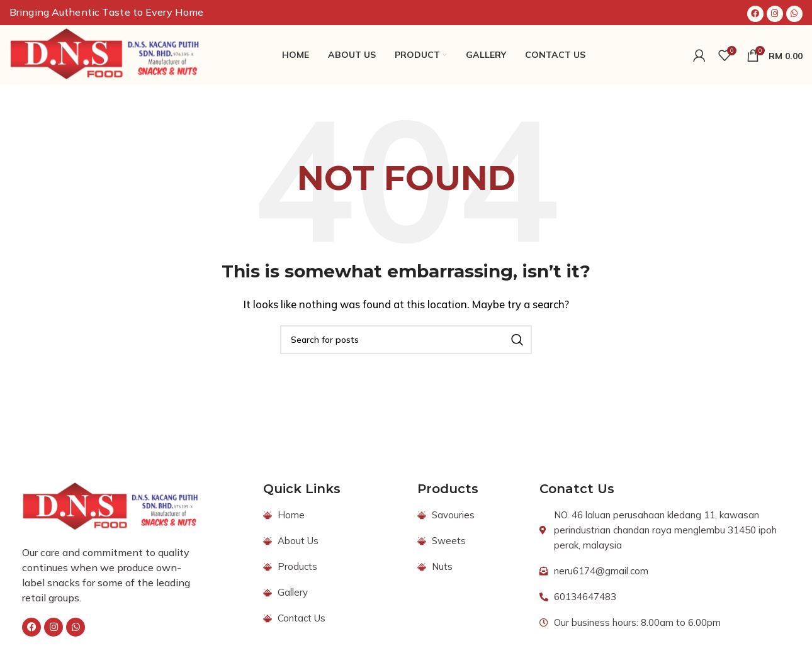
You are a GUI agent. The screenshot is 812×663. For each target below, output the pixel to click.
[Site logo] (105, 54)
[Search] (406, 340)
